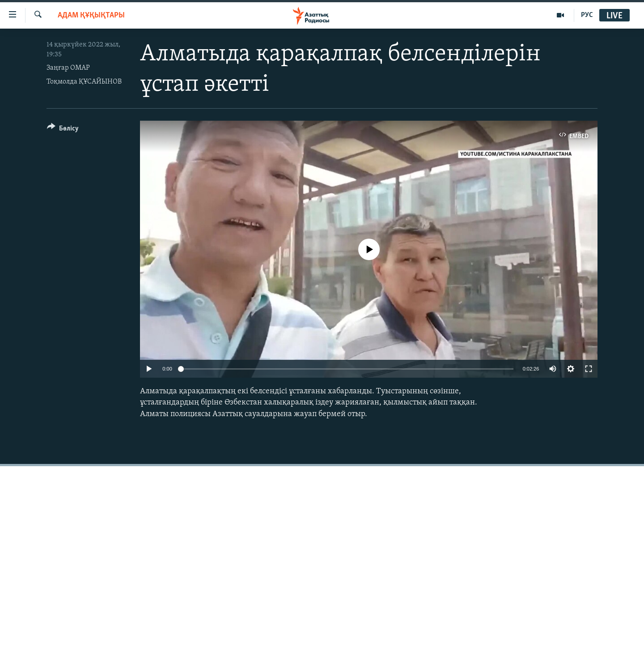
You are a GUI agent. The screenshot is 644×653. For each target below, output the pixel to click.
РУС (587, 15)
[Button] (63, 130)
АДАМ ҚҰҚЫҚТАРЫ (91, 15)
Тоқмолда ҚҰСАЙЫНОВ (84, 82)
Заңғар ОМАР (68, 68)
